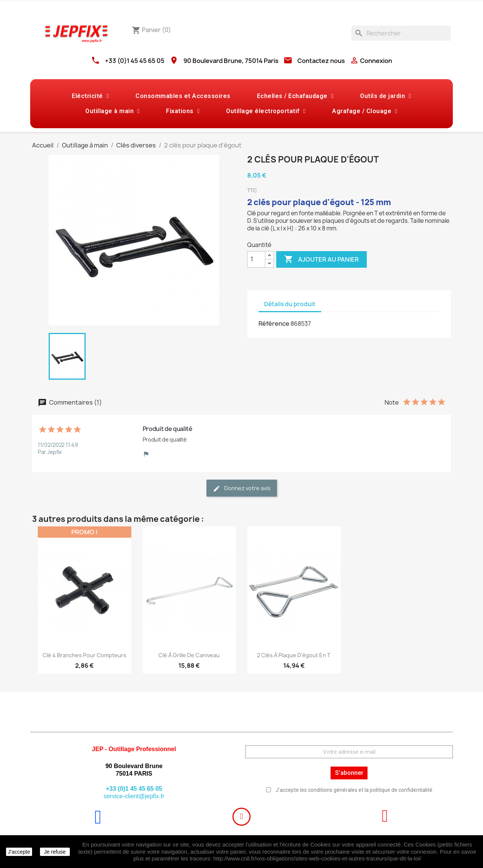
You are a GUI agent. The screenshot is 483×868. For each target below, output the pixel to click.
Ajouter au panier (321, 259)
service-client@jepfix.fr (134, 796)
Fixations (183, 111)
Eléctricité (90, 96)
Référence (274, 324)
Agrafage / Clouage (365, 111)
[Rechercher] (401, 33)
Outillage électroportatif (266, 111)
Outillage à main (112, 111)
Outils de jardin (385, 96)
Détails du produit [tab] (290, 304)
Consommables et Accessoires (183, 96)
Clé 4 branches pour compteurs (85, 655)
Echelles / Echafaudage (295, 96)
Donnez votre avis (242, 488)
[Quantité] (256, 259)
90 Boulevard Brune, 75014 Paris (231, 61)
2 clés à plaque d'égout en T (294, 655)
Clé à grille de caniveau (189, 655)
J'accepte (19, 852)
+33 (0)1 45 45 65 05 (135, 61)
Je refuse (55, 852)
